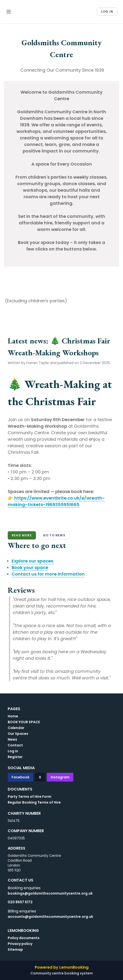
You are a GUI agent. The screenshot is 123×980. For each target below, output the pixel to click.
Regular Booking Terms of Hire (34, 802)
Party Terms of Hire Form (30, 797)
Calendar (16, 728)
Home (13, 716)
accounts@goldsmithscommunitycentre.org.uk (50, 917)
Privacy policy (20, 944)
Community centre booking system (62, 973)
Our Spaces (18, 734)
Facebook (20, 777)
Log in (107, 11)
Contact (15, 745)
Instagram (60, 777)
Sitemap (15, 950)
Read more (22, 535)
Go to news (54, 535)
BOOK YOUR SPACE (24, 722)
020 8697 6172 (20, 902)
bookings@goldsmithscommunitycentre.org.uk (50, 893)
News (12, 739)
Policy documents (24, 938)
